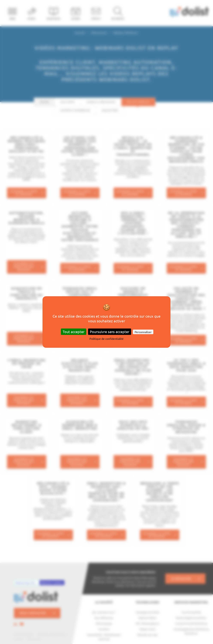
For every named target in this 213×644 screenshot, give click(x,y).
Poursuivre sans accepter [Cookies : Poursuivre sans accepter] (110, 332)
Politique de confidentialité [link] (106, 339)
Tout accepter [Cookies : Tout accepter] (74, 332)
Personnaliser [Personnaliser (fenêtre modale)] (143, 332)
